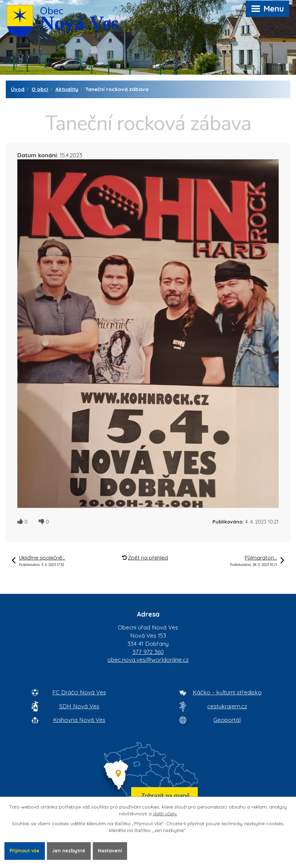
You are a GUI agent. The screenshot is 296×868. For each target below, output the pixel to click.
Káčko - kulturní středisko (227, 692)
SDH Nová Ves (79, 706)
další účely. (165, 814)
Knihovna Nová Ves (79, 720)
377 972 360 (148, 652)
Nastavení (110, 851)
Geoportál (227, 720)
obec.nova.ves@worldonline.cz (148, 660)
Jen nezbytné (69, 851)
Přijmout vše (24, 851)
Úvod (18, 89)
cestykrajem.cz (227, 706)
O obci (40, 89)
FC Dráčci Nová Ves (79, 692)
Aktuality (67, 89)
